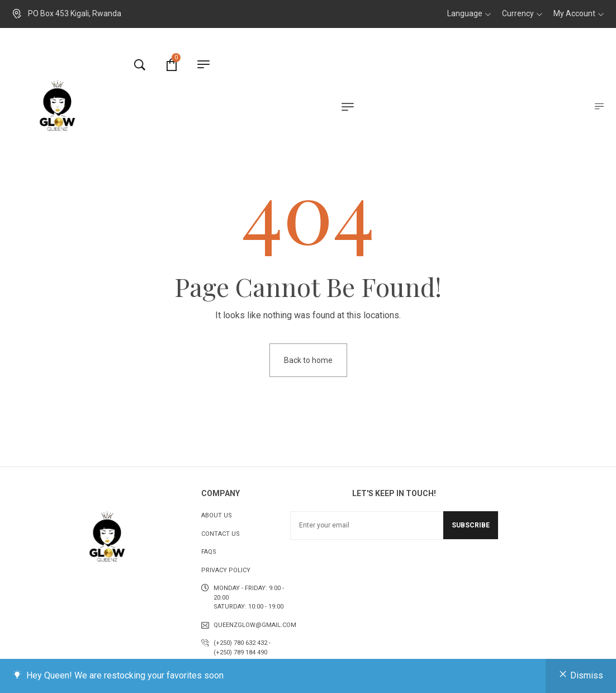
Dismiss (587, 675)
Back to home (308, 360)
